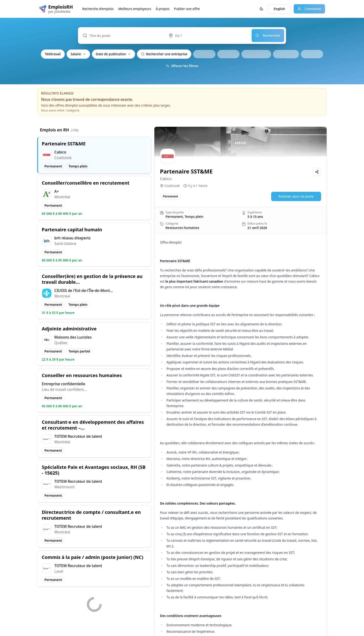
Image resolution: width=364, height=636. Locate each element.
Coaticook (172, 186)
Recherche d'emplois (98, 9)
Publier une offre (187, 9)
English (279, 9)
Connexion (309, 9)
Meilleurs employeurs (135, 9)
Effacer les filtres (182, 66)
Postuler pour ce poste (296, 196)
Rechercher (268, 35)
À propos (163, 9)
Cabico (166, 179)
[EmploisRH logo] (56, 9)
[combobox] (208, 36)
